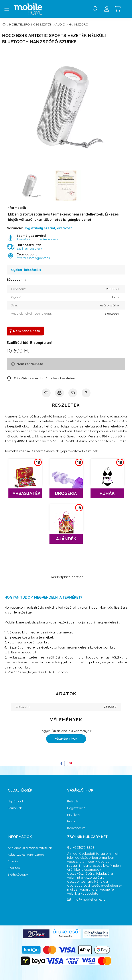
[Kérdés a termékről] (86, 393)
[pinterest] (71, 763)
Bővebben (15, 280)
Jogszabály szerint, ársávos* (48, 228)
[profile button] (106, 9)
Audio (60, 24)
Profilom (73, 815)
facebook (68, 912)
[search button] (95, 9)
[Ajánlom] (73, 393)
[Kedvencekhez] (46, 393)
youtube (86, 912)
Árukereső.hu (66, 936)
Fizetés (13, 861)
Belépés (73, 801)
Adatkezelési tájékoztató (26, 855)
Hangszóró (78, 24)
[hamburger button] (7, 9)
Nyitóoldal (15, 801)
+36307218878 (84, 848)
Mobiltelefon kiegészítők (31, 24)
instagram (77, 912)
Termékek (15, 808)
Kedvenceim (76, 828)
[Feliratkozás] (41, 378)
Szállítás (14, 868)
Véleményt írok (66, 739)
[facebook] (61, 763)
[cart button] (118, 9)
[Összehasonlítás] (59, 393)
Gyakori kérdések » (26, 270)
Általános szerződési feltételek (30, 848)
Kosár (72, 821)
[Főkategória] (4, 24)
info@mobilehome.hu (89, 900)
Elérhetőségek (18, 875)
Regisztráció (76, 808)
